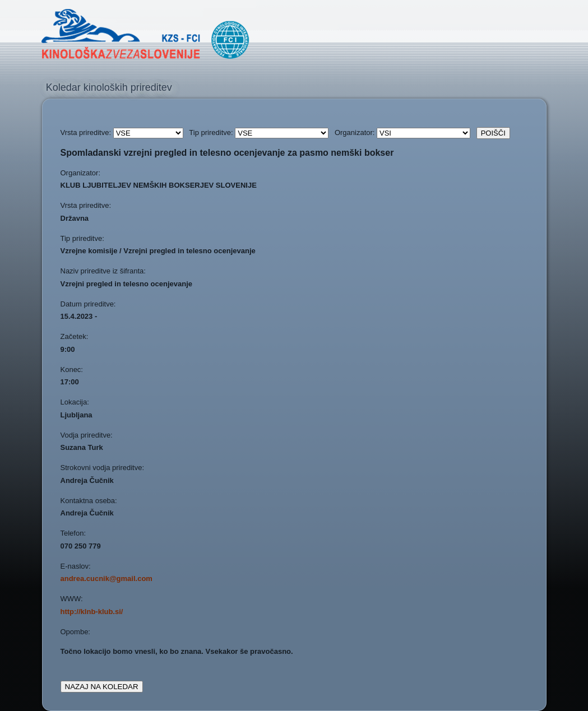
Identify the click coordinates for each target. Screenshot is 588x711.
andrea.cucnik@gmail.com (107, 578)
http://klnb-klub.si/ (92, 612)
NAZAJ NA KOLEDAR (102, 687)
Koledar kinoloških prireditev (109, 87)
